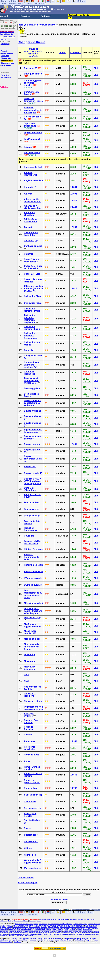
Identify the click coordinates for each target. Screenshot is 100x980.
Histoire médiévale (33, 565)
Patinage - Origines (29, 715)
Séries (40, 934)
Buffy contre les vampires (76, 925)
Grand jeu (43, 919)
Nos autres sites (6, 77)
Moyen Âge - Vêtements (30, 668)
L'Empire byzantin (33, 578)
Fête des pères (32, 509)
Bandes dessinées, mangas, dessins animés (21, 925)
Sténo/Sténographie (15, 934)
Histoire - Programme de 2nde (32, 557)
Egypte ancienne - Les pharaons (33, 431)
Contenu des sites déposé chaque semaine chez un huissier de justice (51, 940)
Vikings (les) (30, 855)
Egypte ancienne (33, 411)
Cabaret (28, 227)
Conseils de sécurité (70, 939)
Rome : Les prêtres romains (32, 781)
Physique (32, 933)
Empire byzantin (32, 444)
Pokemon (39, 933)
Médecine (54, 931)
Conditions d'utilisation (55, 939)
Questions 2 (20, 936)
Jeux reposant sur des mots (43, 930)
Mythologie (46, 931)
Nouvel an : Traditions (30, 695)
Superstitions (31, 835)
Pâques (28, 147)
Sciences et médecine (21, 921)
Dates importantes (54, 927)
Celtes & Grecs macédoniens (32, 261)
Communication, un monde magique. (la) (32, 365)
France (73, 928)
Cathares (29, 254)
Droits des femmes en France (33, 100)
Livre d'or (5, 56)
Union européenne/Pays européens (60, 934)
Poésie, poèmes (48, 933)
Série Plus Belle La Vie (30, 934)
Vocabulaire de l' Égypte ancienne (33, 862)
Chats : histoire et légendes (33, 281)
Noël (26, 675)
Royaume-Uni (76, 933)
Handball (79, 928)
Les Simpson (73, 930)
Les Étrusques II (32, 139)
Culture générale (63, 919)
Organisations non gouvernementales (33, 708)
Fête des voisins (32, 516)
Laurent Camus (17, 939)
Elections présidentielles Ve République (33, 110)
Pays (11, 933)
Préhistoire (30, 741)
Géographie (73, 919)
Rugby (83, 933)
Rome (27, 761)
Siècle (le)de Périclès (30, 815)
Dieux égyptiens (32, 388)
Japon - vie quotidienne (30, 125)
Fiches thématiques (27, 882)
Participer (46, 16)
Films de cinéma (20, 928)
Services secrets (32, 808)
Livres (80, 930)
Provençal (32, 921)
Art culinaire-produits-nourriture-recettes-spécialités (56, 924)
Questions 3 (29, 936)
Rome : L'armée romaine (32, 768)
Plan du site (6, 58)
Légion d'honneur (33, 132)
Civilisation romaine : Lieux (32, 328)
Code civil (29, 350)
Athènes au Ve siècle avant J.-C (32, 200)
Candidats (76, 53)
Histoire (80, 919)
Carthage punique (33, 246)
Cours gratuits (8, 912)
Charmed (88, 925)
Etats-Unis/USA (9, 928)
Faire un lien (6, 65)
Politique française (29, 728)
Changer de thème (31, 42)
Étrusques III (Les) (33, 74)
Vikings (28, 848)
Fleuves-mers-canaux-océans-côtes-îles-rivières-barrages (45, 928)
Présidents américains (30, 748)
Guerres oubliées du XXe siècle (33, 542)
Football (67, 928)
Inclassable (12, 930)
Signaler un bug (8, 63)
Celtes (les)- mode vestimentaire (33, 267)
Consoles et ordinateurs (21, 927)
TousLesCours (15, 4)
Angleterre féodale (33, 180)
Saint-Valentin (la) (33, 795)
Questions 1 (12, 936)
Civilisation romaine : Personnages (31, 336)
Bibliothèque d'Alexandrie (31, 220)
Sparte (27, 828)
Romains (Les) (31, 755)
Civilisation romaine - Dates (32, 310)
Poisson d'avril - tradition (32, 721)
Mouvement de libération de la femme (32, 647)
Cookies (96, 940)
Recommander (7, 61)
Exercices (25, 16)
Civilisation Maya (33, 296)
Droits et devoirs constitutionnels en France (32, 403)
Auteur (62, 53)
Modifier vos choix (6, 942)
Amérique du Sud (33, 167)
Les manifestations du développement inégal (33, 594)
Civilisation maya (33, 303)
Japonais (87, 919)
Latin (92, 919)
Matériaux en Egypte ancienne (33, 625)
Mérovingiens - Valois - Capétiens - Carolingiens (33, 611)
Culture (81, 912)
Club (96, 68)
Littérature (3, 921)
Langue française (58, 930)
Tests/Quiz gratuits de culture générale (37, 25)
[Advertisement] (8, 101)
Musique (10, 921)
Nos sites (39, 4)
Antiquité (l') (30, 187)
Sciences (89, 933)
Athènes (28, 194)
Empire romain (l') (33, 473)
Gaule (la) (29, 536)
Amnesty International (30, 174)
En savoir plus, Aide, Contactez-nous (35, 939)
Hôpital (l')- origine (33, 549)
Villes (74, 934)
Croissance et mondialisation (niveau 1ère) (32, 381)
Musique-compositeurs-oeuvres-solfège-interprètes (25, 931)
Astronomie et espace (80, 924)
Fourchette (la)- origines (32, 522)
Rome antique (31, 788)
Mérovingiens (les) (33, 603)
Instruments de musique (25, 930)
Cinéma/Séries (52, 919)
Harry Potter (87, 928)
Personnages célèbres (20, 933)
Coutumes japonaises (30, 373)
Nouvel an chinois (33, 701)
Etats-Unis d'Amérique (30, 489)
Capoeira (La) (31, 240)
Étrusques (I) (31, 68)
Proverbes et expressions (62, 933)
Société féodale (32, 153)
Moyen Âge (30, 655)
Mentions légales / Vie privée (83, 940)
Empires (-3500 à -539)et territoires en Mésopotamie (33, 481)
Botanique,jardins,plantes (59, 925)
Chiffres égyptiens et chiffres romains (33, 83)
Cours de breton (35, 927)
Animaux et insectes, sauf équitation (27, 924)
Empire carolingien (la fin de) (33, 459)
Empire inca (30, 467)
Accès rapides (7, 53)
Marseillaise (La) (32, 618)
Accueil (4, 16)
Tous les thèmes (26, 878)
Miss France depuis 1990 (30, 632)
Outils (29, 4)
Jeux (3, 4)
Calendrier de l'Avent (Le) (31, 234)
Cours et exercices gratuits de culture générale (33, 53)
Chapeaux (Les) (32, 274)
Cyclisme (44, 927)
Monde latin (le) (32, 639)
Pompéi (28, 735)
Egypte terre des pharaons (32, 438)
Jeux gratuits (5, 75)
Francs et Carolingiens (31, 529)
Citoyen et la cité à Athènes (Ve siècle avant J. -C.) (33, 288)
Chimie (10, 927)
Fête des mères (32, 502)
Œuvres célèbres (33, 868)
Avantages (5, 44)
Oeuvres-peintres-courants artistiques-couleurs (78, 931)
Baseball (38, 925)
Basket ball (46, 925)
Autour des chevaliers (30, 214)
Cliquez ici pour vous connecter (8, 27)
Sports (39, 921)
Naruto (60, 931)
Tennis (45, 934)
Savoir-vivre (30, 801)
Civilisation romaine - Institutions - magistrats (30, 319)
